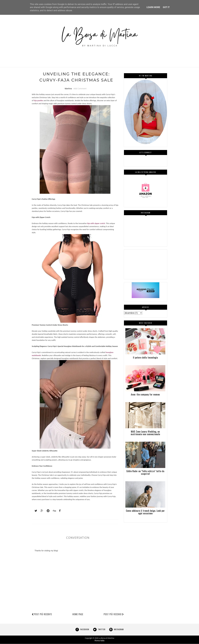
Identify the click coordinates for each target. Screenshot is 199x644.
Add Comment (80, 89)
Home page (78, 614)
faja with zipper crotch (96, 224)
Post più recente (43, 614)
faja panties (38, 101)
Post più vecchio (114, 614)
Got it (166, 7)
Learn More (153, 7)
